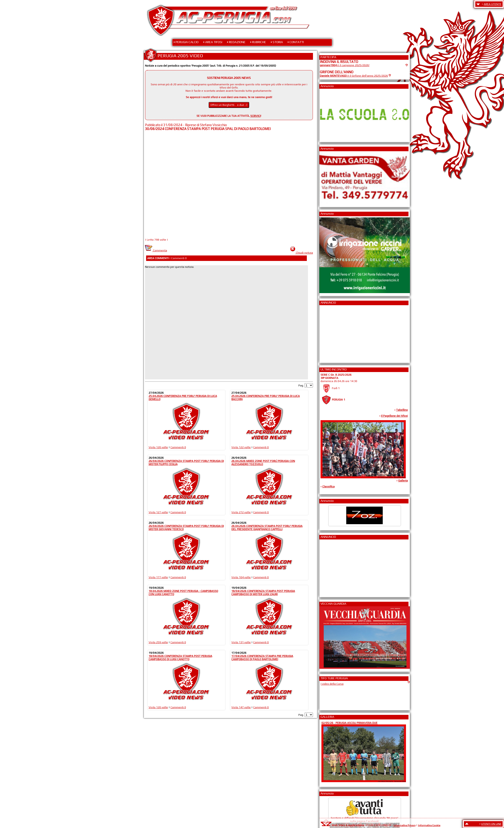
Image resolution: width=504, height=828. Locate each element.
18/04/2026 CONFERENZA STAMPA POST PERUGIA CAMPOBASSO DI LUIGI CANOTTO (180, 658)
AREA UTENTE (493, 4)
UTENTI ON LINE (491, 824)
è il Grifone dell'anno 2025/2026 (354, 76)
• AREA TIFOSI (213, 42)
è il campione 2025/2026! (345, 65)
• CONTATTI (296, 42)
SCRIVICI (255, 116)
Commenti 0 (178, 447)
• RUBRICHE (258, 42)
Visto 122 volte (241, 447)
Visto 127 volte (158, 512)
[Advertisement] (333, 333)
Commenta (156, 250)
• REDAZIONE (236, 42)
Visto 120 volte (158, 447)
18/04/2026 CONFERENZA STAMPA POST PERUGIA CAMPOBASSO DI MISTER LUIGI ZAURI (263, 593)
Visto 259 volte (158, 642)
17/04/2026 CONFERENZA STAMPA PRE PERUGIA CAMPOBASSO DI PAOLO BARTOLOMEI (262, 658)
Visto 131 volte (241, 642)
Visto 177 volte (158, 577)
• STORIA (277, 42)
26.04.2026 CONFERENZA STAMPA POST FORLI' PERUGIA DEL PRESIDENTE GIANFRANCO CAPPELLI (267, 528)
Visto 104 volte (241, 577)
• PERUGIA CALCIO (186, 42)
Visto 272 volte (241, 512)
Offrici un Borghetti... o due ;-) (229, 105)
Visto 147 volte (241, 707)
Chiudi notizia (304, 253)
